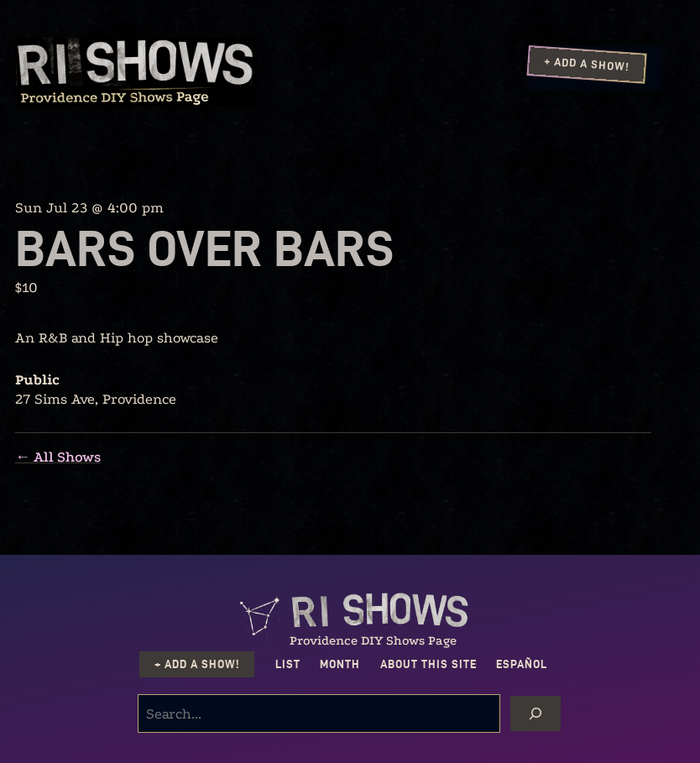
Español (522, 664)
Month (340, 664)
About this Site (428, 664)
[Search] (535, 713)
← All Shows (58, 457)
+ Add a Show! (587, 64)
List (288, 664)
